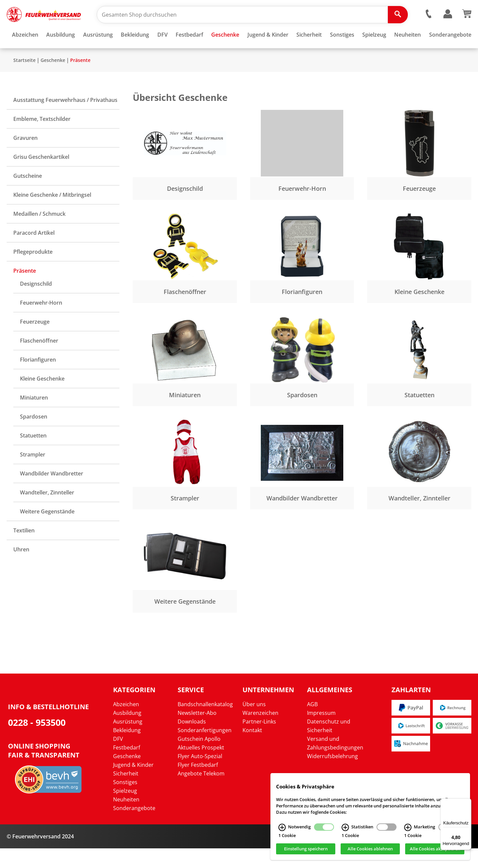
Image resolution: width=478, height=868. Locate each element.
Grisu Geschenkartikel (41, 176)
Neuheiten (126, 819)
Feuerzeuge (35, 341)
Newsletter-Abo (197, 732)
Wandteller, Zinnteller (47, 512)
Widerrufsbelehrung (332, 776)
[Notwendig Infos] (282, 831)
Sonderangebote (134, 828)
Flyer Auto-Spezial (200, 776)
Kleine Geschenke (42, 398)
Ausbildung (127, 732)
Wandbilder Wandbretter (52, 493)
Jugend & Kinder (133, 784)
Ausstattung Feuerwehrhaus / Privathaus (65, 120)
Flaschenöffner (39, 360)
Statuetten (33, 455)
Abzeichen (126, 724)
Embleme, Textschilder (42, 139)
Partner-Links (259, 741)
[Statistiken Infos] (345, 831)
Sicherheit (126, 793)
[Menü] (467, 802)
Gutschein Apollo (199, 758)
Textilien (24, 550)
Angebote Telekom (201, 793)
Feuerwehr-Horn (41, 322)
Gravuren (25, 157)
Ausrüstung (128, 741)
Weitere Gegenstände (47, 531)
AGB (312, 724)
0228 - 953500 (37, 742)
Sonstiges (125, 802)
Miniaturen (34, 417)
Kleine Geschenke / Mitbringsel (52, 214)
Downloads (192, 741)
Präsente (80, 80)
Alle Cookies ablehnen (370, 853)
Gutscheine (28, 195)
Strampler (33, 474)
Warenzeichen (260, 732)
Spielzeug (125, 810)
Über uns (254, 724)
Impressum (321, 732)
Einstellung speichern (306, 853)
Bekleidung (127, 750)
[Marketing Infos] (408, 831)
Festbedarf (127, 767)
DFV (118, 758)
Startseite (24, 80)
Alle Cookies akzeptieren (435, 853)
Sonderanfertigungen (205, 750)
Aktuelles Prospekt (201, 767)
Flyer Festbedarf (198, 784)
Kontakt (252, 750)
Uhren (21, 569)
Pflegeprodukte (33, 271)
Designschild (36, 303)
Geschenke (53, 80)
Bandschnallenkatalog (205, 724)
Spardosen (34, 436)
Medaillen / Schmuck (39, 233)
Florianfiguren (38, 379)
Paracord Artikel (34, 252)
